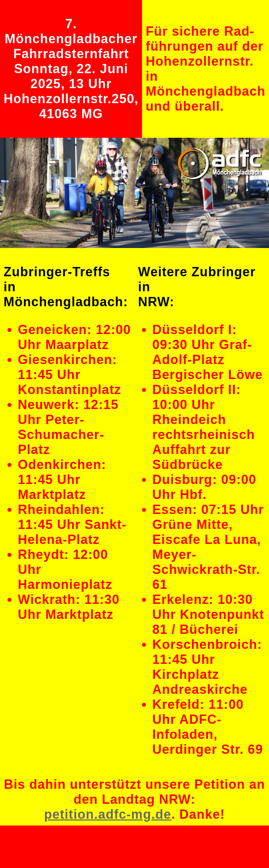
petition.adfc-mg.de (108, 814)
